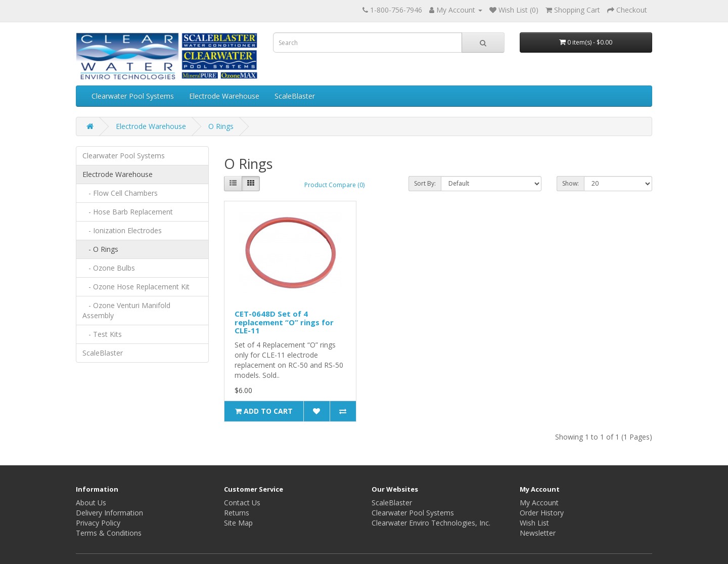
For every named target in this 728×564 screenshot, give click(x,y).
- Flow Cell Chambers (120, 193)
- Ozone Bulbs (109, 268)
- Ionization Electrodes (122, 230)
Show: (571, 183)
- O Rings (100, 249)
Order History (542, 513)
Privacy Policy (98, 523)
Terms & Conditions (109, 533)
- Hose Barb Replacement (128, 212)
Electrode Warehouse (224, 96)
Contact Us (242, 503)
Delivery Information (109, 513)
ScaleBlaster (295, 96)
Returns (237, 513)
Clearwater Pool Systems (133, 96)
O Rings (221, 126)
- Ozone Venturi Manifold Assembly (126, 310)
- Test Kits (102, 334)
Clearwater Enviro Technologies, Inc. (431, 523)
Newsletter (538, 533)
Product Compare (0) (334, 185)
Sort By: (425, 183)
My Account (539, 503)
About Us (91, 503)
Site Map (238, 523)
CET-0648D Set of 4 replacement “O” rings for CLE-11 (284, 322)
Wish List (534, 523)
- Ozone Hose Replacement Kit (136, 287)
